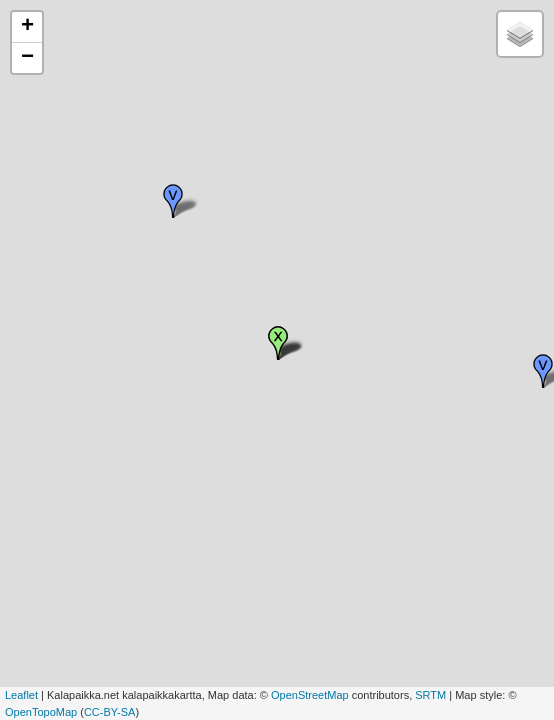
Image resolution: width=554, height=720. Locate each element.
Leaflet (21, 695)
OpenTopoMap (41, 712)
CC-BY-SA (110, 712)
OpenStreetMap (310, 695)
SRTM (430, 695)
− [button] (27, 58)
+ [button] (27, 27)
